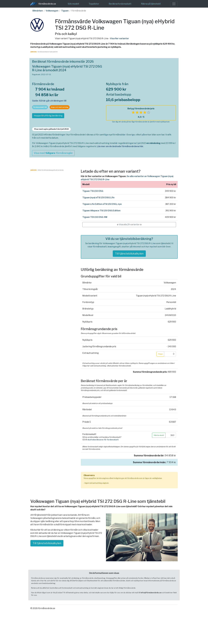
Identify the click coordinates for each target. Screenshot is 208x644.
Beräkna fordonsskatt (120, 4)
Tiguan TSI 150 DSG (93, 191)
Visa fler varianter (119, 38)
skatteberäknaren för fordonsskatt (103, 440)
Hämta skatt (159, 435)
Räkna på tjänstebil (151, 4)
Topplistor (94, 4)
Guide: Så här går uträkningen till (49, 101)
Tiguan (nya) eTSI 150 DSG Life (98, 198)
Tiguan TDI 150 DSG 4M (95, 217)
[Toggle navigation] (174, 4)
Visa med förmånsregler (53, 153)
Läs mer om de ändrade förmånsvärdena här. (120, 146)
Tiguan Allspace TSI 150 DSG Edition (101, 211)
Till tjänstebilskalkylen (129, 254)
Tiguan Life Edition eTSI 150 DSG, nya (102, 204)
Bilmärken (38, 11)
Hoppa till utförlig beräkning (48, 116)
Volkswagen (52, 11)
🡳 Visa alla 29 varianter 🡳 (129, 225)
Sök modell (73, 4)
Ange (160, 354)
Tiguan (65, 11)
